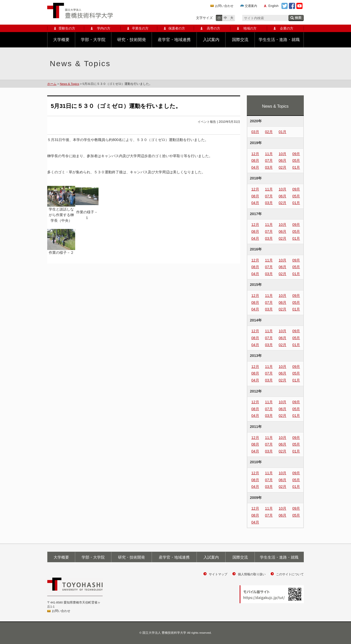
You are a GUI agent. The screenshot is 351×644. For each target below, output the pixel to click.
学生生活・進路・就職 (279, 40)
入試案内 (211, 40)
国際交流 (240, 40)
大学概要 (61, 40)
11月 (269, 154)
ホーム (52, 84)
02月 (269, 132)
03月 (255, 132)
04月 (255, 167)
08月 (255, 160)
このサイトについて (290, 574)
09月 (296, 154)
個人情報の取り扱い (252, 574)
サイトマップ (218, 574)
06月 (282, 160)
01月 (282, 132)
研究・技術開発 (132, 40)
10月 (282, 154)
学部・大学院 (93, 40)
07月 (269, 160)
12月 (255, 154)
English (273, 6)
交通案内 (251, 6)
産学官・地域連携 (174, 40)
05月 (296, 160)
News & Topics (69, 84)
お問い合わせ (224, 6)
